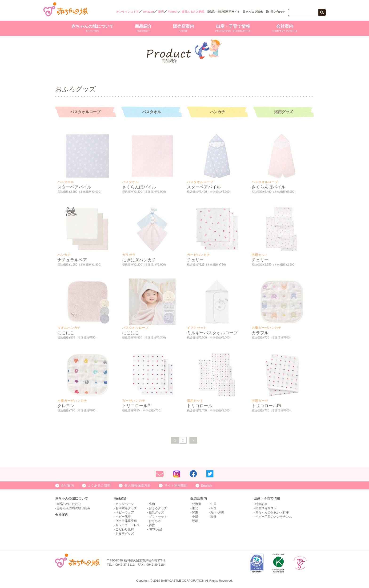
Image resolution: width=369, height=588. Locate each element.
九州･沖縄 (217, 512)
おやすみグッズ (126, 508)
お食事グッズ (125, 534)
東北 (195, 508)
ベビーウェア (125, 512)
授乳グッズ (156, 512)
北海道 (197, 504)
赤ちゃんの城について (92, 28)
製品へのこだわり (69, 504)
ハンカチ (217, 113)
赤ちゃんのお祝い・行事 (272, 512)
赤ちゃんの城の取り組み (74, 508)
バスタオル (152, 113)
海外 (213, 517)
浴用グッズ (284, 113)
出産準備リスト (266, 508)
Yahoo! (173, 12)
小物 (152, 504)
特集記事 (261, 504)
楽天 (161, 12)
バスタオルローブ (85, 113)
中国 (213, 504)
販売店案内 (184, 28)
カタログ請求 (254, 12)
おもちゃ (155, 521)
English (206, 485)
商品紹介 (143, 28)
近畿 (195, 521)
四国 (213, 508)
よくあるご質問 (99, 485)
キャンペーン (125, 504)
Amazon (148, 12)
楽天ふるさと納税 (193, 12)
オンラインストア (128, 12)
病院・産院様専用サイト (225, 12)
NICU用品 (156, 529)
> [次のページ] (193, 441)
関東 (195, 512)
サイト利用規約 (176, 485)
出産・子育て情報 (233, 28)
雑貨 (152, 525)
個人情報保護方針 (137, 485)
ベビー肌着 (123, 517)
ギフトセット (158, 517)
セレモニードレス (128, 525)
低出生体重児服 (126, 521)
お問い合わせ (276, 12)
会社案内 (285, 28)
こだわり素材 (125, 529)
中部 (195, 517)
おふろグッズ (158, 508)
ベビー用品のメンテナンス (274, 517)
